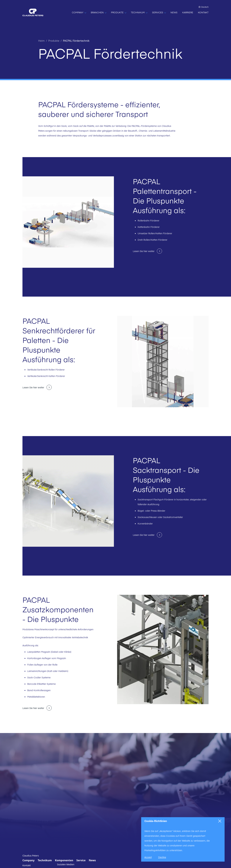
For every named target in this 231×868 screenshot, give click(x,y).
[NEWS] (174, 12)
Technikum (45, 860)
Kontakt (27, 865)
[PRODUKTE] (119, 12)
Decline (162, 857)
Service (81, 860)
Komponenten (64, 860)
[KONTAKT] (203, 12)
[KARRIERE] (188, 12)
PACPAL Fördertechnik (76, 41)
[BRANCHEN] (98, 12)
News (92, 860)
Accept (148, 857)
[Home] (33, 12)
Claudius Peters (31, 856)
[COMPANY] (79, 12)
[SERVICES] (159, 12)
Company (28, 860)
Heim (41, 41)
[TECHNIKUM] (139, 12)
